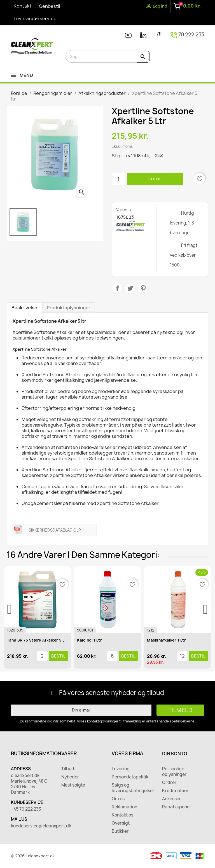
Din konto (175, 754)
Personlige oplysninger (174, 772)
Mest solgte (73, 785)
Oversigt (121, 823)
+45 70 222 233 (26, 809)
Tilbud (68, 769)
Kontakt (23, 6)
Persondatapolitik (130, 777)
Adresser (172, 799)
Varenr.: (124, 210)
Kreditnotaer (175, 791)
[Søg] (107, 56)
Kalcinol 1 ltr (90, 640)
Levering (121, 769)
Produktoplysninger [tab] (69, 308)
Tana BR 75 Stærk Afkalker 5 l (36, 640)
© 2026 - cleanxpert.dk (33, 856)
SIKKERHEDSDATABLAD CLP (55, 530)
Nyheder (70, 777)
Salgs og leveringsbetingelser (133, 788)
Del (117, 288)
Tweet (130, 288)
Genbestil (50, 6)
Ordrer (169, 783)
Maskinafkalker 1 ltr (167, 640)
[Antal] (118, 179)
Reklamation (124, 807)
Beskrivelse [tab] (24, 308)
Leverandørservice (35, 19)
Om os (118, 799)
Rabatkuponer (177, 807)
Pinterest (143, 288)
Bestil (155, 179)
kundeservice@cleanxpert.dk (32, 826)
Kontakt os (122, 815)
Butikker (120, 831)
